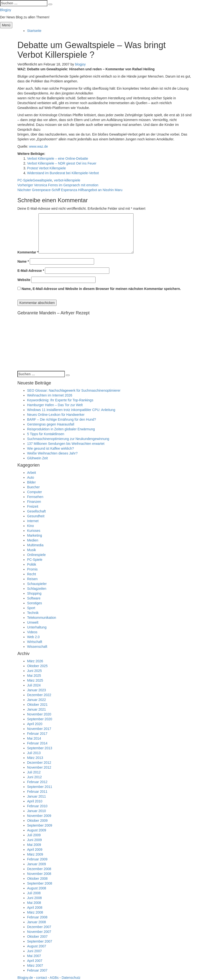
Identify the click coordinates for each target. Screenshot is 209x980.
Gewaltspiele (42, 180)
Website (24, 280)
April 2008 (35, 908)
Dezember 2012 (39, 763)
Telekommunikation (42, 618)
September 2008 (40, 883)
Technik (33, 613)
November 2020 (39, 714)
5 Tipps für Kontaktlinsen (46, 434)
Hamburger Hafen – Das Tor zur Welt (55, 405)
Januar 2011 (37, 796)
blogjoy (80, 64)
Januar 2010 (37, 811)
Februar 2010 (37, 806)
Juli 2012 (34, 772)
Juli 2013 (34, 753)
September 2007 (40, 941)
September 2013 (40, 748)
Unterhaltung (37, 627)
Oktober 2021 (37, 705)
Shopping (34, 593)
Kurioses (34, 531)
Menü (6, 25)
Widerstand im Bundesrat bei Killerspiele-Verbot (63, 173)
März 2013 (35, 758)
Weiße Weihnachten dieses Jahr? (52, 453)
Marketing (34, 535)
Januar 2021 (37, 709)
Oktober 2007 (37, 937)
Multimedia (35, 545)
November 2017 (39, 729)
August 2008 (37, 888)
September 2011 (40, 787)
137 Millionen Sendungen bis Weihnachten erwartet (66, 444)
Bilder (31, 482)
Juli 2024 (34, 685)
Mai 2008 (34, 903)
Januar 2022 (37, 700)
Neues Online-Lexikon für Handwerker (56, 415)
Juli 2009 (34, 835)
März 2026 (35, 661)
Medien (33, 540)
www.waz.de (38, 146)
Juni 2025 (34, 671)
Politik (32, 564)
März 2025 (35, 680)
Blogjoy (6, 10)
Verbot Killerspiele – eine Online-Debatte (58, 159)
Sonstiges (34, 603)
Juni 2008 (34, 898)
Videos (32, 632)
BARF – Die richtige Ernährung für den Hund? (62, 419)
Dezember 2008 (39, 869)
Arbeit (32, 473)
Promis (32, 569)
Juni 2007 (34, 951)
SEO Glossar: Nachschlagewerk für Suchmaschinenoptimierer (74, 390)
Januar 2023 (37, 690)
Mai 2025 (34, 676)
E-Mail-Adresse (31, 271)
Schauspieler (37, 584)
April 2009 (35, 850)
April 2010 (35, 801)
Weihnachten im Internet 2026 (50, 395)
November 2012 (39, 767)
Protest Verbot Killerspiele (46, 168)
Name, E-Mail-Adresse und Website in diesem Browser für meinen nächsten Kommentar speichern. (101, 289)
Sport (31, 608)
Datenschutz (71, 978)
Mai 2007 (34, 956)
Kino (30, 526)
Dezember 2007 (39, 927)
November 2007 (39, 932)
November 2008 (39, 874)
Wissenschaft (37, 647)
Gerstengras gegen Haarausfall (51, 424)
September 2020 (40, 719)
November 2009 (39, 816)
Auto (31, 477)
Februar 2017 (37, 734)
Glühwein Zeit (37, 458)
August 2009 (37, 830)
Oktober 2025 (37, 666)
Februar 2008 (37, 917)
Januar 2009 (37, 864)
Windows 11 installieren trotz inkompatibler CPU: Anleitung (71, 410)
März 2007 (35, 966)
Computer (34, 492)
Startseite (34, 31)
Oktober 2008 (37, 879)
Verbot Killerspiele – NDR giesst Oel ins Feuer (62, 163)
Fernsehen (35, 497)
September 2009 (40, 825)
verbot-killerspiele (67, 180)
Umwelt (33, 622)
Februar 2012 (37, 782)
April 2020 (35, 724)
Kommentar (28, 252)
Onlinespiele (36, 555)
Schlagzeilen (37, 589)
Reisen (32, 579)
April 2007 (35, 961)
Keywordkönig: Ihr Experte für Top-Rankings (60, 400)
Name (23, 261)
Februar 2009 (37, 859)
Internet (33, 521)
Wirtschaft (35, 642)
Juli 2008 (34, 893)
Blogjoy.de (25, 978)
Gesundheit (36, 516)
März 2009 (35, 854)
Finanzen (34, 502)
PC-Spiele (25, 180)
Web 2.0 (33, 637)
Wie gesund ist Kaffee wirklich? (51, 448)
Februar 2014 (37, 743)
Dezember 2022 (39, 695)
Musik (32, 550)
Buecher (33, 487)
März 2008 (35, 912)
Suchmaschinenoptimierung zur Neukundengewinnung (68, 439)
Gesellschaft (36, 511)
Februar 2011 (37, 792)
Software (34, 598)
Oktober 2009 (37, 821)
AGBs (54, 978)
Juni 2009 (34, 840)
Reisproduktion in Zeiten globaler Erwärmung (61, 429)
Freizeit (33, 506)
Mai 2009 (34, 845)
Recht (32, 574)
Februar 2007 (37, 970)
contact (41, 978)
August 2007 (37, 946)
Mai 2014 (34, 738)
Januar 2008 (37, 922)
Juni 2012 (34, 777)
